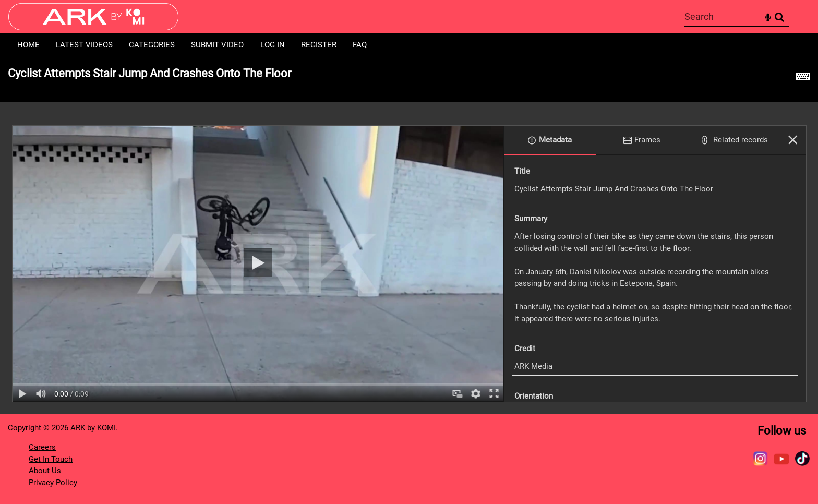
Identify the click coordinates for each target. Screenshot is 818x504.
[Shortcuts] (803, 79)
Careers (42, 447)
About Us (45, 471)
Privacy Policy (53, 483)
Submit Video (217, 45)
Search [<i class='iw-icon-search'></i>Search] (779, 16)
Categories (152, 45)
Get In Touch (51, 459)
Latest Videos (84, 45)
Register (319, 45)
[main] (409, 236)
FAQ (360, 45)
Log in (273, 45)
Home (28, 45)
